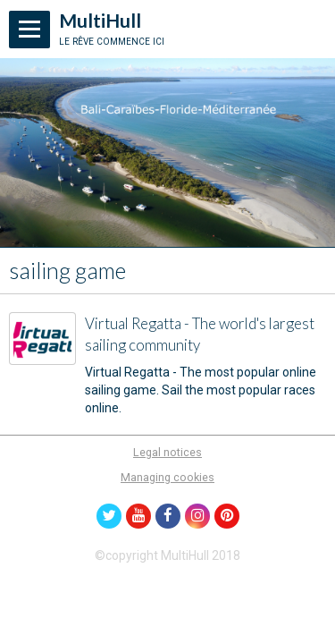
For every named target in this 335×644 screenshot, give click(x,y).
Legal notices (167, 452)
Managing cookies (167, 477)
